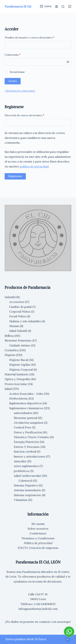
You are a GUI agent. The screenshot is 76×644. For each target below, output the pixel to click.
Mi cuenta (38, 524)
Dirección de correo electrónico (31, 115)
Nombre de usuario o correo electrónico (36, 37)
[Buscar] (63, 6)
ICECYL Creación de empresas (38, 548)
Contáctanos (38, 533)
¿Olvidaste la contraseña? (20, 91)
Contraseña (19, 55)
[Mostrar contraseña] (68, 62)
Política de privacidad (38, 543)
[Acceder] (57, 6)
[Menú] (70, 6)
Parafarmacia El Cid (18, 6)
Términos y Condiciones (38, 538)
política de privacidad (34, 166)
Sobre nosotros (38, 529)
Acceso (13, 81)
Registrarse (15, 176)
